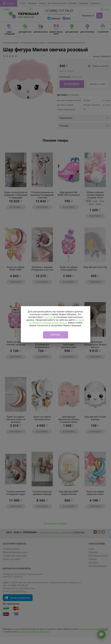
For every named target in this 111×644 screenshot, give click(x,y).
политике (48, 317)
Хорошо (56, 335)
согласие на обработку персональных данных (57, 321)
